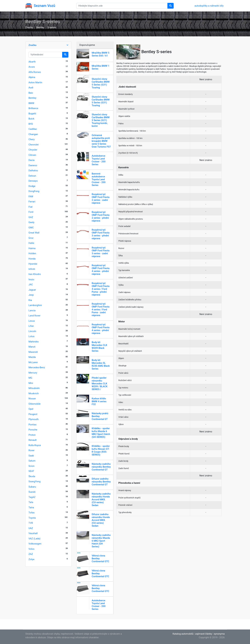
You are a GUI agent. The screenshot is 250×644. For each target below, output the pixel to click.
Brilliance (33, 108)
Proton (32, 435)
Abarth (32, 62)
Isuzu (31, 279)
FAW (31, 196)
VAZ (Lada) (35, 539)
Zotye (31, 559)
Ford (31, 212)
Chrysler (33, 150)
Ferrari (32, 202)
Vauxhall (33, 533)
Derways (33, 181)
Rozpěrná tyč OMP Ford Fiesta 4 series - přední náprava (101, 270)
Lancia (32, 311)
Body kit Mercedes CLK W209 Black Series (99, 347)
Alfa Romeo (35, 72)
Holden (32, 253)
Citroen (32, 155)
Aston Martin (35, 82)
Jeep (31, 295)
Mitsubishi (34, 388)
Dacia (32, 160)
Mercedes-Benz (37, 367)
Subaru (32, 487)
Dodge (32, 186)
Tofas (32, 513)
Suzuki (32, 492)
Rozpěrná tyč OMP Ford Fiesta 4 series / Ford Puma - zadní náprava (101, 310)
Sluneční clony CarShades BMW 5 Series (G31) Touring (101, 83)
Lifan (31, 326)
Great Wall (34, 233)
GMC (31, 228)
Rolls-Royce (35, 445)
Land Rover (35, 316)
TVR (31, 523)
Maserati (33, 352)
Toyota (32, 518)
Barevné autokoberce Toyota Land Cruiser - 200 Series (99, 179)
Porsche (33, 430)
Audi (31, 88)
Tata (31, 502)
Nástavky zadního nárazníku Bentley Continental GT (101, 467)
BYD (31, 124)
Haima (32, 248)
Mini (31, 383)
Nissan (32, 399)
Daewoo (33, 165)
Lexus (32, 321)
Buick (31, 119)
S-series (52, 27)
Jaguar (32, 290)
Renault (33, 440)
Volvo (31, 549)
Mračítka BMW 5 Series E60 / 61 (101, 54)
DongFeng (34, 191)
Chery (32, 139)
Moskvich (34, 393)
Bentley (40, 27)
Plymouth (34, 419)
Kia (30, 300)
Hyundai (33, 264)
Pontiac (33, 425)
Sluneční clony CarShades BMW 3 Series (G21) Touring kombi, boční (101, 120)
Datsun (32, 176)
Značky (29, 27)
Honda (32, 259)
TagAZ (32, 497)
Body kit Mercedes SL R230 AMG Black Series (101, 364)
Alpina (32, 77)
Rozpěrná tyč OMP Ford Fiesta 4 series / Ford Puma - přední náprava (101, 289)
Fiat (31, 207)
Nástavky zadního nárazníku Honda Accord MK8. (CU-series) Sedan (101, 500)
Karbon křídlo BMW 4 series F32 (99, 401)
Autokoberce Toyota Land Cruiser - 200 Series (99, 160)
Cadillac (33, 129)
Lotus (32, 336)
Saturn (32, 461)
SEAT (31, 471)
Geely (31, 222)
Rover (32, 450)
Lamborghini (35, 305)
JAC (31, 285)
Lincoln (32, 331)
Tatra (31, 507)
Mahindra (34, 342)
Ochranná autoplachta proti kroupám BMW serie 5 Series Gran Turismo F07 (101, 141)
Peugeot (33, 414)
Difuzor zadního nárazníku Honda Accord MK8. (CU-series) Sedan (101, 520)
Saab (31, 456)
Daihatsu (33, 170)
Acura (32, 67)
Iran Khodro (35, 274)
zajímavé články (204, 634)
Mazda (32, 357)
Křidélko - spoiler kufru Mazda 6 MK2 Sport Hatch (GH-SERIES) (101, 433)
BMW (31, 103)
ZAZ (31, 554)
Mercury (33, 373)
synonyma (219, 634)
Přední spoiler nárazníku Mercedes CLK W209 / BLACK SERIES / (100, 384)
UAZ (31, 528)
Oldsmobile (35, 404)
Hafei (31, 243)
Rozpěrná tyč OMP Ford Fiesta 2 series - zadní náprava (101, 199)
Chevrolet (34, 145)
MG (30, 378)
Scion (31, 466)
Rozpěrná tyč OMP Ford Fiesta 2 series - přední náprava (101, 216)
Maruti (32, 347)
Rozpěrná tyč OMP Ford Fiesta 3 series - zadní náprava (101, 252)
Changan (33, 134)
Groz (31, 238)
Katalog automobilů (183, 634)
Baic (31, 93)
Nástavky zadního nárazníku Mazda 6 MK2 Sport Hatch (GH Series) (101, 541)
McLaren (33, 362)
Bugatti (32, 114)
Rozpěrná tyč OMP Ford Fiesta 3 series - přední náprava (101, 234)
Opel (31, 409)
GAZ (31, 217)
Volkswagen (35, 544)
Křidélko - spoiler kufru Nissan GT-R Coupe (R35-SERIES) (101, 450)
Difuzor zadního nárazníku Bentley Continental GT (101, 482)
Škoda (32, 476)
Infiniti (32, 269)
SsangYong (35, 481)
